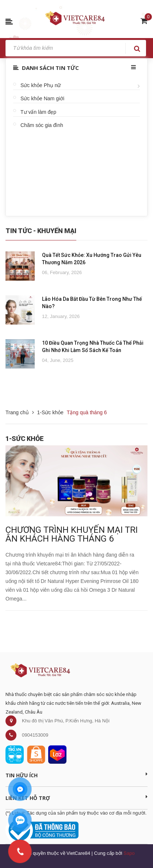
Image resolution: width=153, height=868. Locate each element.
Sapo (129, 853)
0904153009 (35, 735)
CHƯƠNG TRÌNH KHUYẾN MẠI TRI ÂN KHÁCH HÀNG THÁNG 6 (72, 534)
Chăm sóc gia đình (42, 125)
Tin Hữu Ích (76, 775)
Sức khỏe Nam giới (42, 98)
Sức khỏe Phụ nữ (41, 85)
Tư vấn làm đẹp (38, 112)
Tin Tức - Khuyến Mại (41, 231)
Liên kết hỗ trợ (76, 798)
